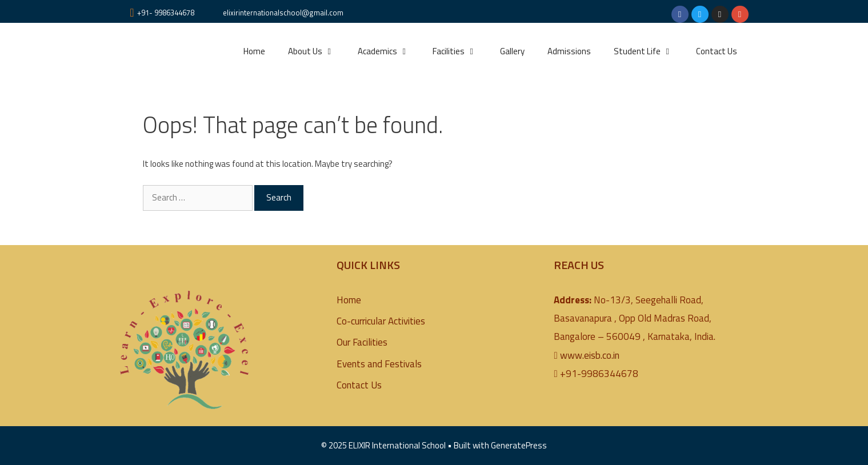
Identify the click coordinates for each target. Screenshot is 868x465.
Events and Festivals (379, 364)
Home (254, 51)
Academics (389, 51)
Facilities (461, 51)
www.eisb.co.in (590, 355)
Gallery (512, 51)
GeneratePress (519, 445)
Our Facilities (362, 342)
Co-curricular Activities (381, 321)
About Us (317, 51)
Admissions (569, 51)
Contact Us (717, 51)
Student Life (649, 51)
